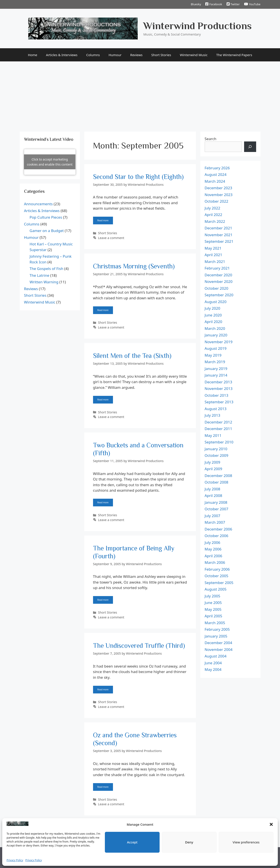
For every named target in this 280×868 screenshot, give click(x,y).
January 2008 (216, 502)
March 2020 (215, 328)
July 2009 (213, 462)
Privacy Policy (15, 860)
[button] (271, 824)
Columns (93, 55)
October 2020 (217, 288)
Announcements (38, 204)
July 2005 (213, 596)
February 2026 (217, 168)
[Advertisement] (140, 94)
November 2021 (219, 235)
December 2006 (218, 529)
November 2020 (219, 281)
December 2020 (218, 275)
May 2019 (213, 355)
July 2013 (213, 415)
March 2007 (215, 522)
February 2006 (217, 569)
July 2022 (213, 208)
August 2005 (216, 589)
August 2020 (216, 302)
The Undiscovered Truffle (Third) (139, 646)
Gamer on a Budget (47, 231)
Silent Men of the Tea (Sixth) (132, 356)
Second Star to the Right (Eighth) (138, 177)
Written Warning (44, 282)
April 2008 (213, 496)
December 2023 (218, 188)
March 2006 (215, 562)
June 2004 (213, 663)
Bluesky (196, 4)
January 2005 (216, 636)
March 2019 (215, 362)
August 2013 (216, 409)
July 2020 (213, 308)
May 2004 (213, 669)
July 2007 (213, 516)
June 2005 (213, 603)
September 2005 (219, 583)
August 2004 (216, 656)
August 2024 (216, 174)
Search (211, 139)
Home (33, 55)
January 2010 (216, 449)
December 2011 (218, 429)
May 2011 (213, 435)
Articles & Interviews (62, 55)
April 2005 (213, 616)
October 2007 (217, 509)
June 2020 (213, 315)
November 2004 (219, 649)
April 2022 (213, 215)
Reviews (136, 55)
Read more (103, 220)
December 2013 (218, 382)
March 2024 (215, 181)
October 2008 (217, 482)
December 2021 (218, 228)
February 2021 (217, 268)
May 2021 (213, 248)
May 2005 (213, 609)
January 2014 (216, 375)
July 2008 (213, 489)
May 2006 (213, 549)
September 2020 (219, 295)
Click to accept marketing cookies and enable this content (50, 162)
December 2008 (218, 476)
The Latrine (39, 275)
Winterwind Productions (198, 26)
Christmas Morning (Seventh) (134, 266)
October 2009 (217, 455)
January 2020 (216, 335)
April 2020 (213, 322)
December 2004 (218, 643)
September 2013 (219, 402)
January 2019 (216, 369)
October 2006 (217, 536)
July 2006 (213, 542)
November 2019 (219, 342)
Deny (189, 842)
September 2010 (219, 442)
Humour (115, 55)
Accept (132, 842)
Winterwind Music (194, 55)
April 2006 (213, 556)
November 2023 (219, 195)
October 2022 (217, 201)
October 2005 (217, 576)
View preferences (246, 842)
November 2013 (219, 388)
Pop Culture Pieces (46, 217)
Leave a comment (111, 238)
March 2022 (215, 221)
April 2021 (213, 255)
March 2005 (215, 623)
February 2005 (217, 629)
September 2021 (219, 241)
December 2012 (218, 422)
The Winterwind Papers (234, 55)
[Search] (250, 147)
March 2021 (215, 262)
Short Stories (161, 55)
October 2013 (217, 395)
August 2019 (216, 348)
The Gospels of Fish (46, 269)
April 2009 (213, 469)
